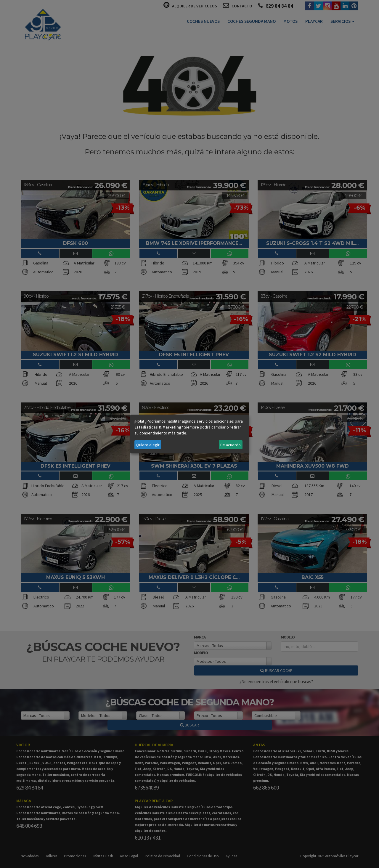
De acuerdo (231, 445)
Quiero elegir (148, 445)
